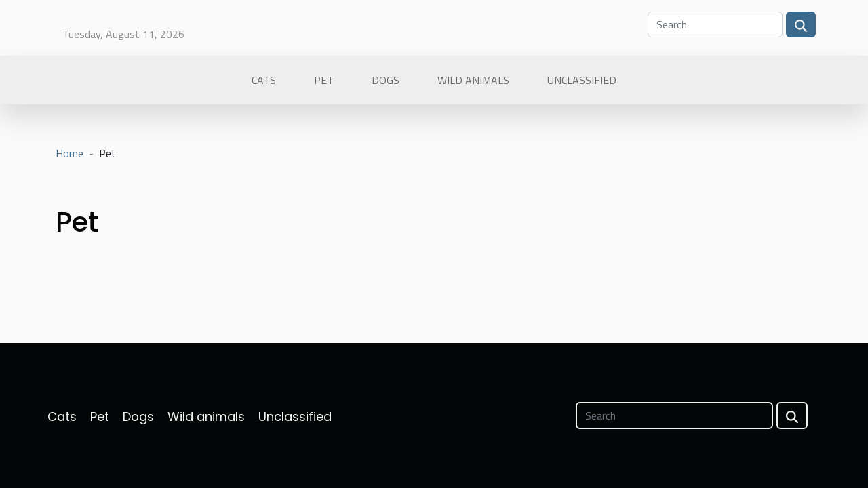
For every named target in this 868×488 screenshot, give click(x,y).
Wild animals (473, 80)
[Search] (715, 24)
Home (70, 153)
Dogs (386, 80)
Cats (264, 80)
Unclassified (582, 80)
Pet (324, 80)
